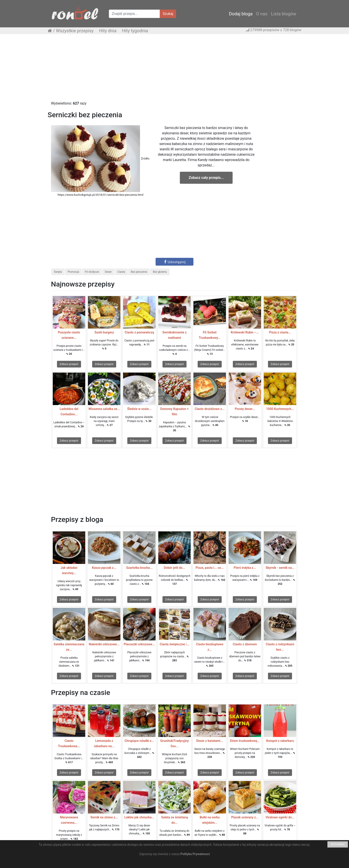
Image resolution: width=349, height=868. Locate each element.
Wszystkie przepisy (75, 31)
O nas (262, 14)
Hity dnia (108, 31)
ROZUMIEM (338, 844)
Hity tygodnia (135, 31)
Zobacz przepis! (69, 364)
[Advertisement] (174, 70)
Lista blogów (284, 14)
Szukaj (168, 14)
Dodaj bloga (241, 14)
